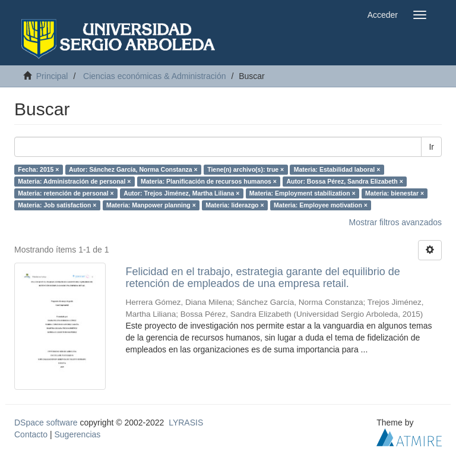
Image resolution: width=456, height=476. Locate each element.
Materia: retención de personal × (66, 193)
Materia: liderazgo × (235, 205)
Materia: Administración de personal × (74, 181)
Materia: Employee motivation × (321, 205)
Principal (52, 76)
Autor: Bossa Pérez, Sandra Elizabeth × (344, 181)
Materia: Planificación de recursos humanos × (209, 181)
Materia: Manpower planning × (151, 205)
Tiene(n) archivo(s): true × (246, 169)
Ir (431, 147)
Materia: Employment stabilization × (303, 193)
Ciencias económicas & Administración (154, 76)
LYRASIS (186, 423)
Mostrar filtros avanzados (395, 222)
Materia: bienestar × (395, 193)
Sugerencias (77, 434)
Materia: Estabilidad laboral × (337, 169)
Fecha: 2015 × (38, 169)
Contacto (31, 434)
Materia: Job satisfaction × (57, 205)
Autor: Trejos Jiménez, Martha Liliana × (181, 193)
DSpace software (46, 423)
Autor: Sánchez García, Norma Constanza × (133, 169)
